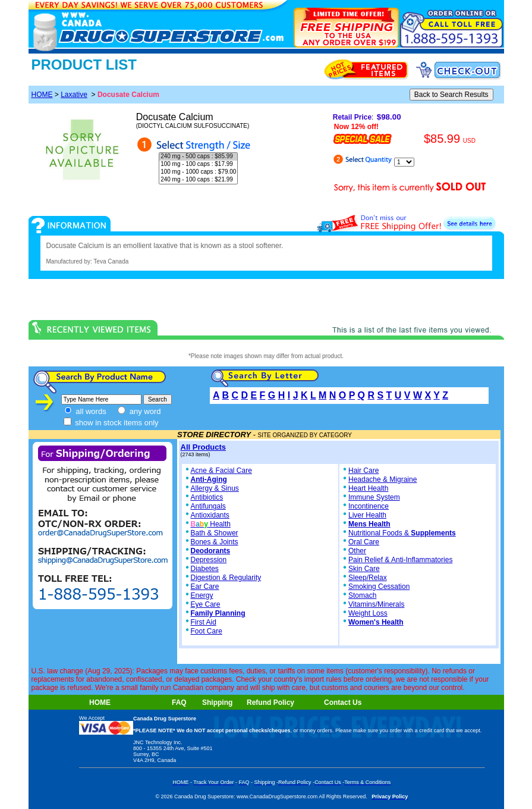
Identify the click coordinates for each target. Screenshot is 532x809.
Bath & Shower (215, 533)
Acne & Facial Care (218, 471)
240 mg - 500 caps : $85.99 (198, 157)
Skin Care (364, 569)
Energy (202, 595)
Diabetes (205, 569)
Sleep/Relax (368, 578)
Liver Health (367, 515)
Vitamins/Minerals (376, 604)
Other (357, 551)
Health (211, 524)
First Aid (204, 622)
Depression (209, 560)
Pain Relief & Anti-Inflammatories (400, 560)
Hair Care (363, 471)
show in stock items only (111, 423)
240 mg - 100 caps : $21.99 (198, 180)
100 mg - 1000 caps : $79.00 (198, 172)
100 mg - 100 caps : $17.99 (198, 164)
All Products (204, 447)
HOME (42, 95)
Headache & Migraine (383, 479)
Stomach (362, 595)
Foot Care (207, 631)
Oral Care (364, 542)
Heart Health (368, 488)
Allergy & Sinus (215, 488)
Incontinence (369, 506)
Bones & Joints (215, 542)
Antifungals (208, 506)
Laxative (74, 95)
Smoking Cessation (379, 587)
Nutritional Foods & (402, 533)
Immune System (374, 497)
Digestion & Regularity (226, 578)
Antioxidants (210, 515)
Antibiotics (207, 497)
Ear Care (205, 587)
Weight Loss (368, 613)
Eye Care (206, 604)
